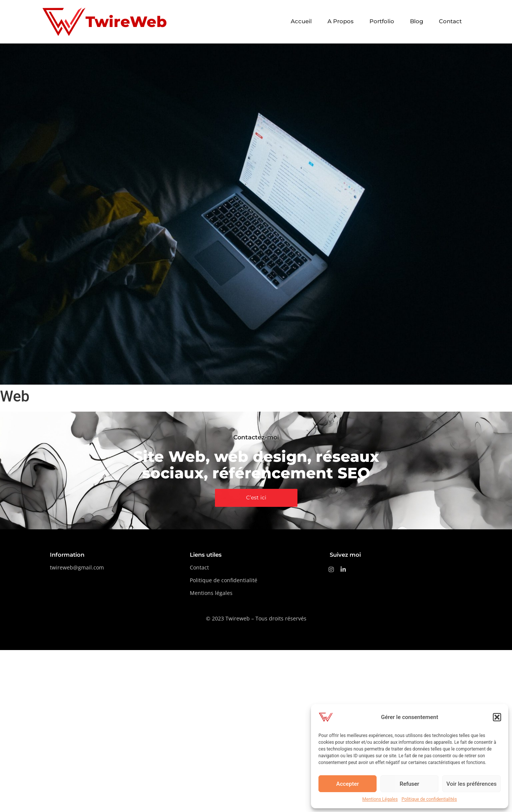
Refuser (409, 784)
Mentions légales (211, 593)
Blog (417, 21)
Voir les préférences (471, 784)
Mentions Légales (380, 799)
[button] (497, 717)
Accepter (347, 784)
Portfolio (382, 21)
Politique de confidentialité (224, 580)
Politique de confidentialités (429, 799)
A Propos (341, 21)
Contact (450, 21)
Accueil (301, 21)
